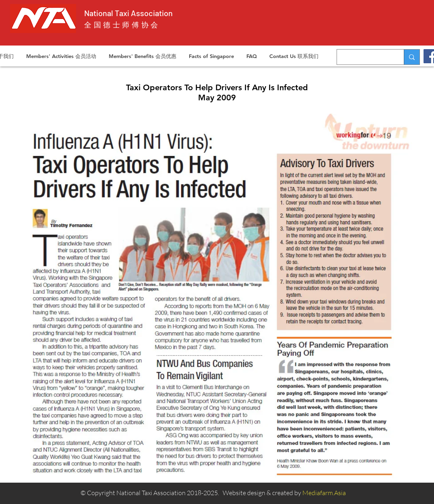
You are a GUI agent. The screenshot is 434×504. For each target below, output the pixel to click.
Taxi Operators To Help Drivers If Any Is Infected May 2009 (217, 92)
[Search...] (364, 57)
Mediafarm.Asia (324, 493)
